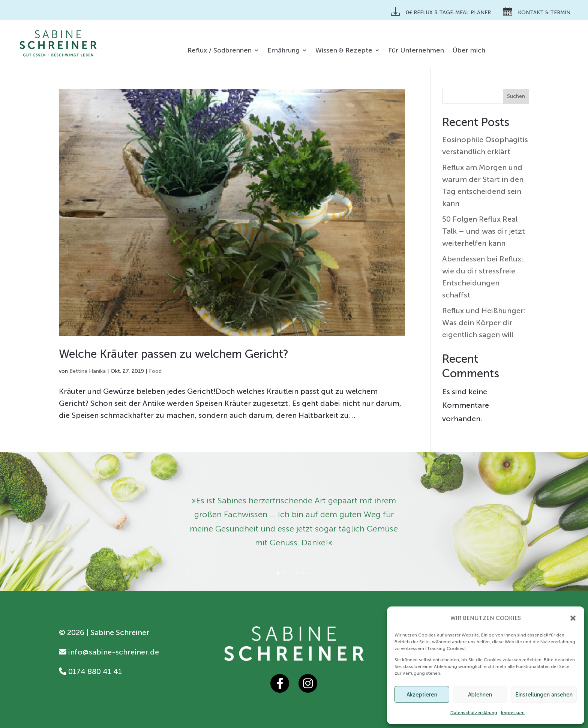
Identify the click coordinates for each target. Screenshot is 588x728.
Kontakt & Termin (537, 11)
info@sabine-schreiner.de (109, 652)
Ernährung (283, 51)
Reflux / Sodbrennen (220, 51)
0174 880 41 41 (90, 671)
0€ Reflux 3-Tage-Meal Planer (441, 11)
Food (155, 371)
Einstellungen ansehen (544, 695)
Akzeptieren (422, 695)
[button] (573, 618)
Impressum (513, 713)
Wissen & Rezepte (344, 51)
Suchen (516, 96)
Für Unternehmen (416, 51)
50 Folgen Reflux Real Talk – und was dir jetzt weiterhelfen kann (484, 231)
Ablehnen (480, 695)
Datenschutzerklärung (474, 713)
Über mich (469, 51)
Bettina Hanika (88, 371)
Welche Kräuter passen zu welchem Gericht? (174, 354)
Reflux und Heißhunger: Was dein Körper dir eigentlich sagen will (484, 323)
